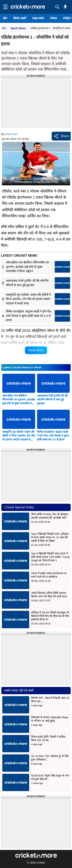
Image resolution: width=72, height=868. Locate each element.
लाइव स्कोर (38, 18)
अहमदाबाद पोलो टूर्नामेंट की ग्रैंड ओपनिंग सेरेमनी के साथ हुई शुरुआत (53, 399)
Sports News (18, 28)
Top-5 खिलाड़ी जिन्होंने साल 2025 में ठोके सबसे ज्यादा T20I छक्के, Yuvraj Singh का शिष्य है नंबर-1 (50, 557)
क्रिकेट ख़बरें (20, 18)
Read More (36, 350)
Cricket (41, 863)
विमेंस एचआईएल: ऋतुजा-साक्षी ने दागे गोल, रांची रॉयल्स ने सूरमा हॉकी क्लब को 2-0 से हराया (53, 436)
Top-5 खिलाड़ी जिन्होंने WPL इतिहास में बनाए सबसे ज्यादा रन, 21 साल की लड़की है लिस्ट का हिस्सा (50, 537)
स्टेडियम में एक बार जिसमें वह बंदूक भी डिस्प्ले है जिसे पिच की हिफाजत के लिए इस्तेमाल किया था (50, 616)
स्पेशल (53, 18)
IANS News (11, 134)
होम (5, 18)
